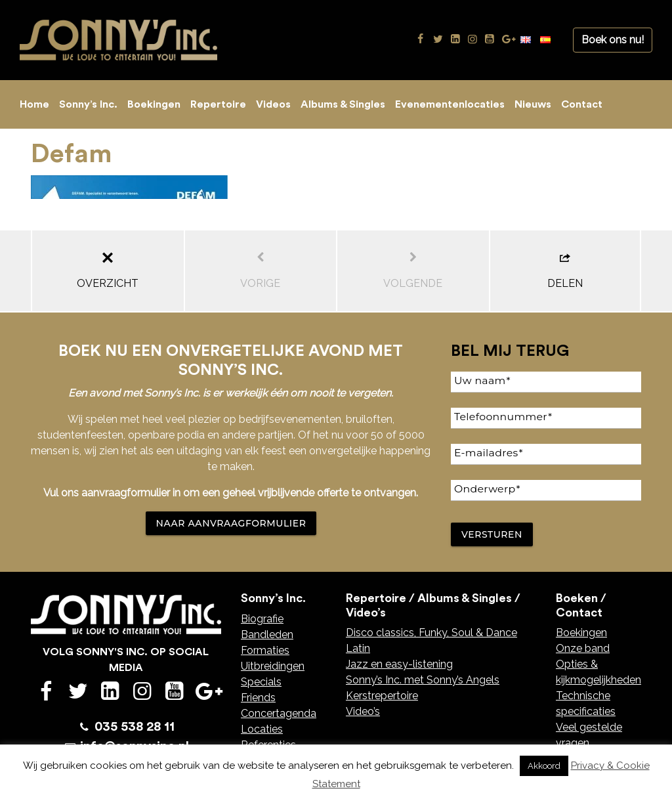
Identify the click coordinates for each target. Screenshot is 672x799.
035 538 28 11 (135, 727)
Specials (261, 682)
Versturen (492, 534)
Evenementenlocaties (450, 104)
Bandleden (267, 635)
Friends (258, 698)
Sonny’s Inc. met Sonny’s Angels (423, 680)
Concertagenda (279, 713)
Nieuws (533, 104)
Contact (582, 104)
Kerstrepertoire (382, 696)
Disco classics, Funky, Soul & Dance (431, 633)
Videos (273, 104)
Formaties (265, 650)
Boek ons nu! (613, 40)
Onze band (583, 648)
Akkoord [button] (544, 766)
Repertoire (218, 104)
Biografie (262, 619)
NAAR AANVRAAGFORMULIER (231, 523)
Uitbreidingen (273, 666)
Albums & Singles (343, 104)
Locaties (262, 729)
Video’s (363, 711)
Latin (358, 648)
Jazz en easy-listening (399, 664)
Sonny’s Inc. (88, 104)
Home (34, 104)
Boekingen (154, 104)
